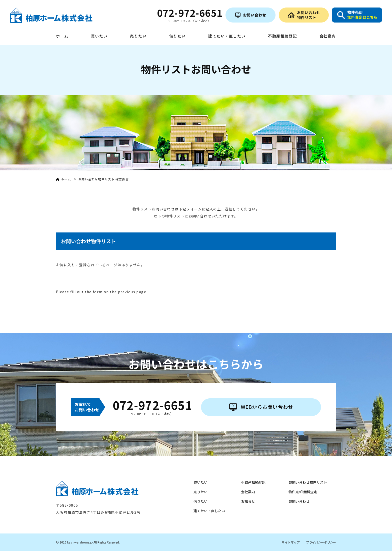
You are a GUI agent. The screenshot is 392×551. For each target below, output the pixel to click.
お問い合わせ (299, 501)
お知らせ (248, 501)
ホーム (62, 36)
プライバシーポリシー (321, 542)
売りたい (138, 36)
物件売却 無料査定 (303, 492)
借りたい (177, 36)
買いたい (99, 36)
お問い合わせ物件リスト (308, 482)
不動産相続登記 (282, 36)
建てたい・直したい (227, 36)
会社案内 (328, 36)
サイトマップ (291, 542)
